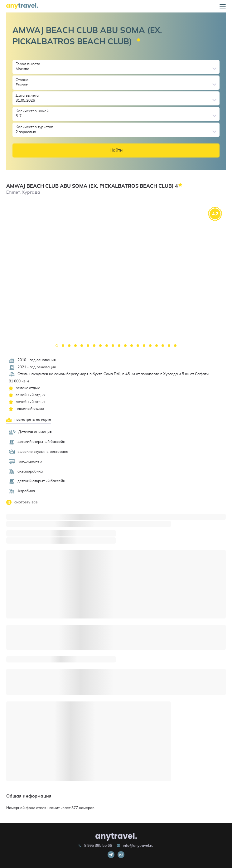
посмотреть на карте (29, 420)
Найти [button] (116, 150)
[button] (223, 6)
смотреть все (22, 502)
